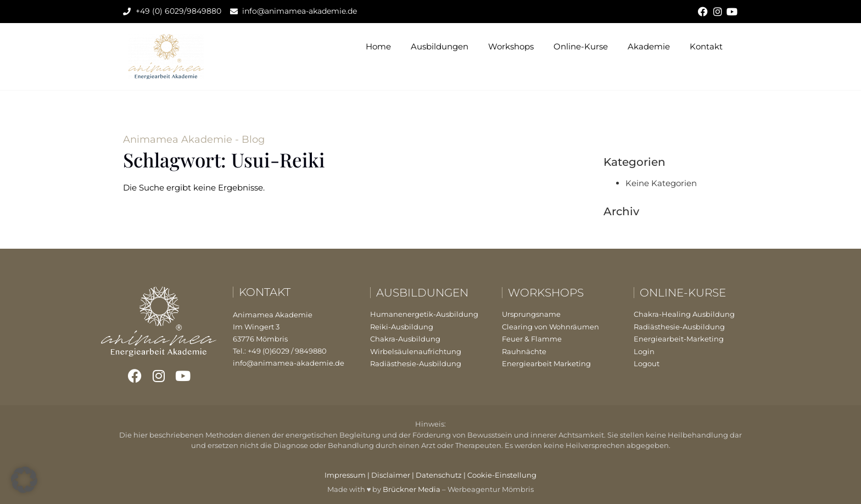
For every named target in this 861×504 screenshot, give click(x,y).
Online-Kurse (581, 46)
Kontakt (706, 46)
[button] (24, 480)
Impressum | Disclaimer (367, 475)
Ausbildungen (440, 46)
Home (378, 46)
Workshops (511, 46)
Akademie (649, 46)
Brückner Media (412, 489)
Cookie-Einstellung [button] (502, 475)
